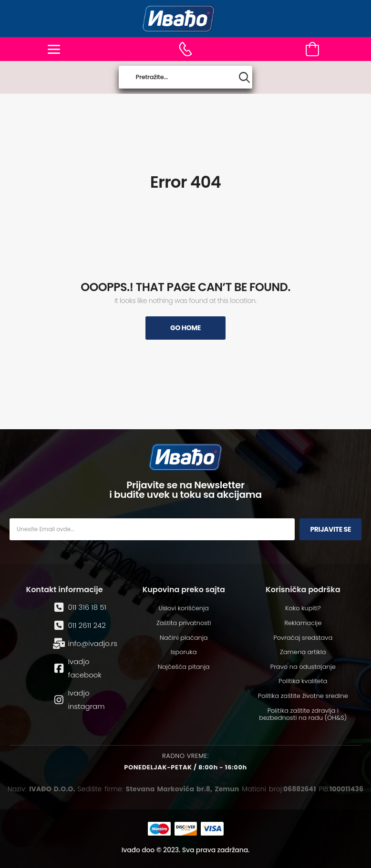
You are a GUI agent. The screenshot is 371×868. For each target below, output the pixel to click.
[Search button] (244, 77)
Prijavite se (330, 529)
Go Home (185, 328)
